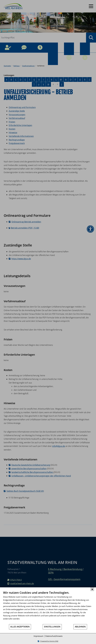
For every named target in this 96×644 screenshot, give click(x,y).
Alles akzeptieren (20, 627)
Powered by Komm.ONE (49, 641)
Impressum (38, 636)
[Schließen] (92, 589)
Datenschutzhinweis (54, 636)
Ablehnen (80, 627)
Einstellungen (52, 627)
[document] (48, 607)
